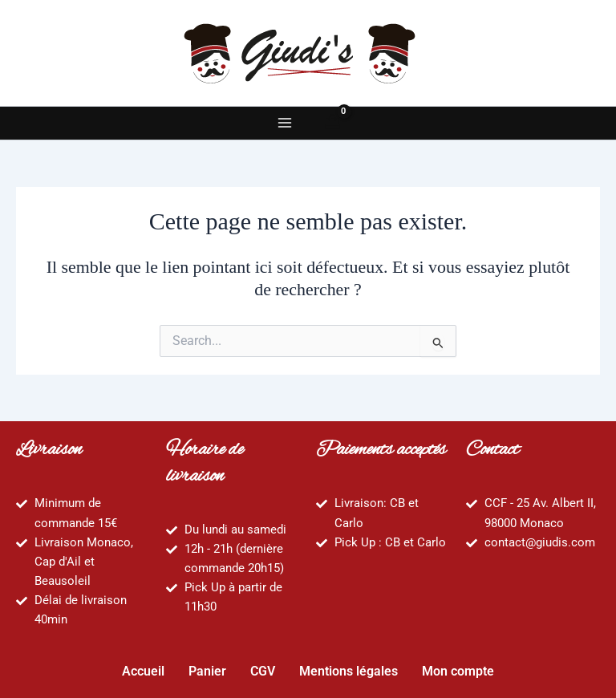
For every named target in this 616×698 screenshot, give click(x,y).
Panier (207, 671)
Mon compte (458, 671)
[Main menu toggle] (284, 123)
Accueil (143, 671)
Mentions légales (349, 671)
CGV (263, 671)
